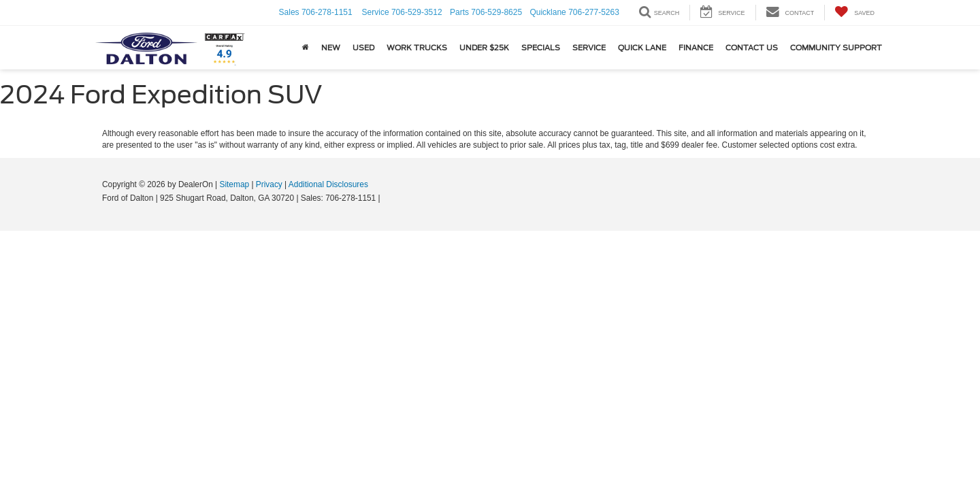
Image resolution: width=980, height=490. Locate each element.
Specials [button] (541, 48)
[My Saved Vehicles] (854, 13)
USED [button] (363, 48)
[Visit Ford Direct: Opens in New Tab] (386, 198)
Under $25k (484, 48)
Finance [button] (696, 48)
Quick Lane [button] (642, 48)
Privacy (269, 184)
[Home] (306, 48)
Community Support (836, 48)
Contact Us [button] (752, 48)
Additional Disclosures (328, 184)
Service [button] (589, 48)
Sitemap (234, 184)
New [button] (331, 48)
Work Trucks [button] (417, 48)
